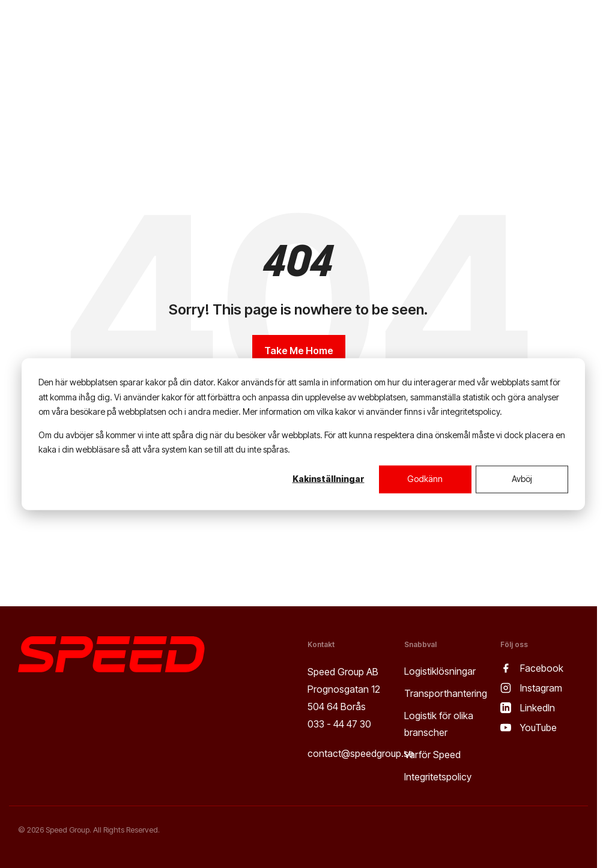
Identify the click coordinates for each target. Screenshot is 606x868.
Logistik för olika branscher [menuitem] (440, 724)
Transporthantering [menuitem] (446, 693)
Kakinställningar (329, 479)
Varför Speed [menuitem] (432, 755)
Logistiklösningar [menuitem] (440, 671)
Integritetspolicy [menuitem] (438, 777)
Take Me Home (299, 351)
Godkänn (425, 479)
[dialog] (303, 434)
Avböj (522, 479)
